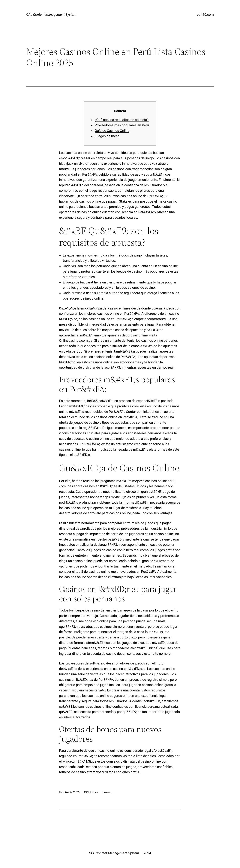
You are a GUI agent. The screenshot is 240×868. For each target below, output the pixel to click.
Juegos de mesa (107, 136)
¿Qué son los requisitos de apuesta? (122, 120)
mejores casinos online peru (153, 481)
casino (107, 792)
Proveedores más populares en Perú (122, 125)
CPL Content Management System (51, 15)
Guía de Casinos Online (112, 131)
